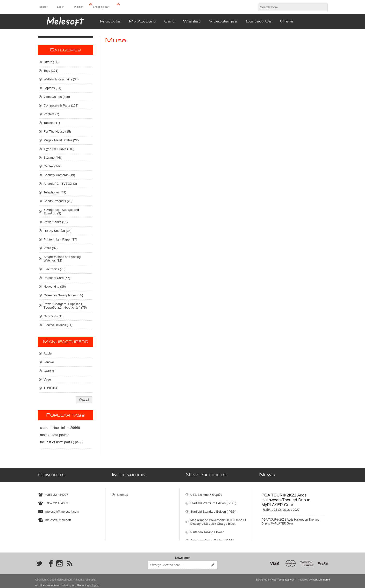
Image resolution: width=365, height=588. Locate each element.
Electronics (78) (55, 269)
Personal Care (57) (57, 278)
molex (45, 435)
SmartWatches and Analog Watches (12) (62, 259)
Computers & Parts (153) (61, 105)
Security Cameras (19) (59, 175)
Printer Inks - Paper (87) (61, 239)
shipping (95, 583)
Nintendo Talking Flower (207, 530)
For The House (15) (57, 131)
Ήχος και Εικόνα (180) (59, 149)
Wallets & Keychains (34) (61, 79)
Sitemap (122, 492)
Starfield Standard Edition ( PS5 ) (214, 509)
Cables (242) (53, 166)
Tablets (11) (52, 123)
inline (55, 428)
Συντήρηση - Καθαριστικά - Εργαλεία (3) (62, 212)
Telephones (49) (55, 192)
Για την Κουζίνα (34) (58, 231)
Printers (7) (51, 114)
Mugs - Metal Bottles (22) (61, 140)
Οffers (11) (51, 62)
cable (44, 428)
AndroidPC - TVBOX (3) (60, 184)
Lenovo (49, 362)
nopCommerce (321, 577)
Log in (61, 7)
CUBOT (49, 371)
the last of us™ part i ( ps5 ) (61, 442)
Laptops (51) (53, 88)
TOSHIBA (51, 388)
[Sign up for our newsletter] (178, 562)
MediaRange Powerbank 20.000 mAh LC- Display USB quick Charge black (219, 520)
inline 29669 (71, 428)
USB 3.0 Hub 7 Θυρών (206, 492)
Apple (48, 353)
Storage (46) (52, 158)
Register (43, 7)
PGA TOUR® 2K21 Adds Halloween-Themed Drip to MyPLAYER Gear (286, 498)
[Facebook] (49, 561)
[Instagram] (59, 561)
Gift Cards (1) (53, 316)
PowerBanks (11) (56, 222)
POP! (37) (51, 248)
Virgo (47, 379)
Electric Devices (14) (58, 325)
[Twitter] (39, 561)
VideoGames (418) (57, 97)
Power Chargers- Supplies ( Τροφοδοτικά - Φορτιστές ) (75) (65, 306)
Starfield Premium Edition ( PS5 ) (213, 501)
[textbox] (288, 7)
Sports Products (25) (58, 201)
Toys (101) (51, 71)
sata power (60, 435)
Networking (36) (55, 287)
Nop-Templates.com (283, 577)
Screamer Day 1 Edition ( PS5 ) (212, 538)
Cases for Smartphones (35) (63, 295)
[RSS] (70, 561)
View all (84, 400)
